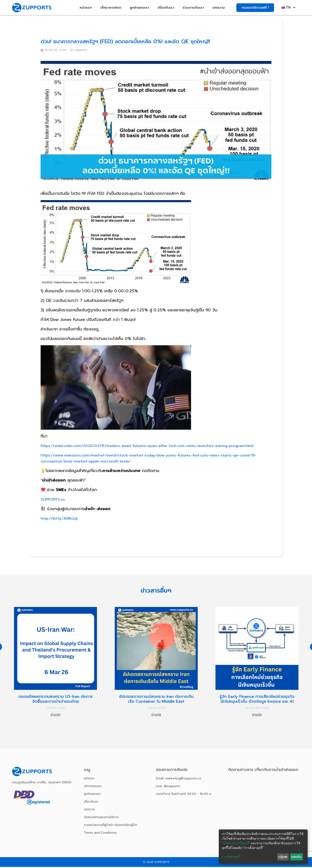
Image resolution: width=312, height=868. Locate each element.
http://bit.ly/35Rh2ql (61, 520)
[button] (255, 8)
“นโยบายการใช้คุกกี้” (236, 843)
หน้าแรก (86, 7)
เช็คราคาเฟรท (111, 7)
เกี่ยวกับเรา (166, 7)
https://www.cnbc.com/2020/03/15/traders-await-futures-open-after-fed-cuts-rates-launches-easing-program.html (154, 447)
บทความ (219, 7)
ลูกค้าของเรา (139, 7)
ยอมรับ (296, 857)
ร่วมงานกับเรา (193, 7)
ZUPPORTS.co (54, 501)
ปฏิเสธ (283, 857)
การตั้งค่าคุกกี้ (231, 857)
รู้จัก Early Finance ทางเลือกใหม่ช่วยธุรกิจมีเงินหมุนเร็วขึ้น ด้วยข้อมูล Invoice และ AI (257, 700)
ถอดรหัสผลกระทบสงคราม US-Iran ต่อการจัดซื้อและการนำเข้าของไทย (56, 700)
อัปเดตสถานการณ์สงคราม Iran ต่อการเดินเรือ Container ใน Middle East (156, 700)
